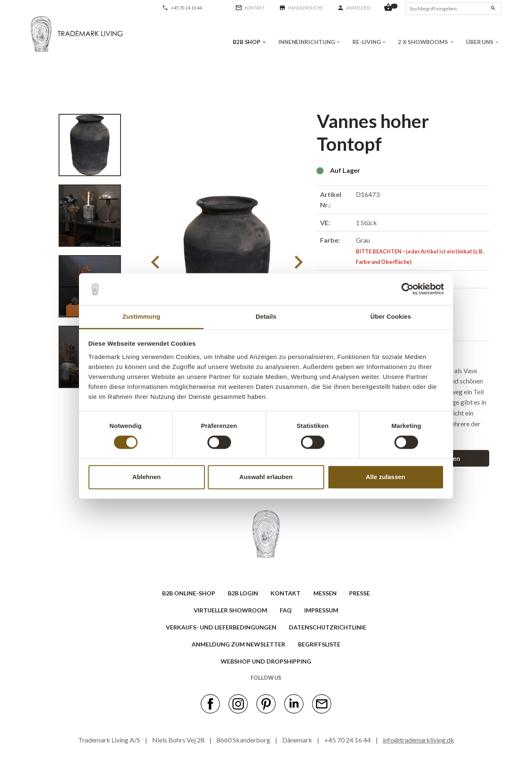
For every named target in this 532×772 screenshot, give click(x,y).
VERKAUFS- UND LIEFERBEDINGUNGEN (221, 627)
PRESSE (360, 593)
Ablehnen (146, 477)
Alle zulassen (385, 477)
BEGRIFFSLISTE (319, 644)
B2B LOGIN (243, 593)
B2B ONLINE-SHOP (189, 593)
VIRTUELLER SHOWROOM (230, 610)
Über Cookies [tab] (391, 316)
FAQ (286, 610)
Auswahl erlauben (266, 477)
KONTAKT (286, 593)
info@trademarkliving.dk (419, 740)
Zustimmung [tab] (142, 316)
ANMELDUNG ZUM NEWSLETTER (238, 644)
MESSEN (325, 593)
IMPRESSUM (321, 610)
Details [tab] (266, 316)
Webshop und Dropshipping (266, 661)
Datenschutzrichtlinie (328, 627)
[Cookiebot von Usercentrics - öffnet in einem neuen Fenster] (408, 289)
